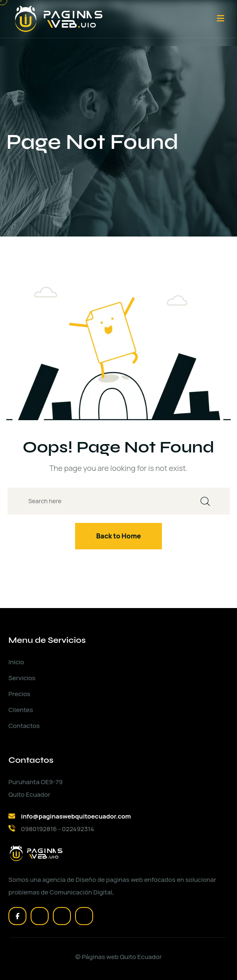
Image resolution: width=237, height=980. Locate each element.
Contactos (24, 726)
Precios (19, 694)
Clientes (21, 710)
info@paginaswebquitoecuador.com (76, 816)
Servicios (22, 678)
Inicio (16, 662)
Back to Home (118, 536)
